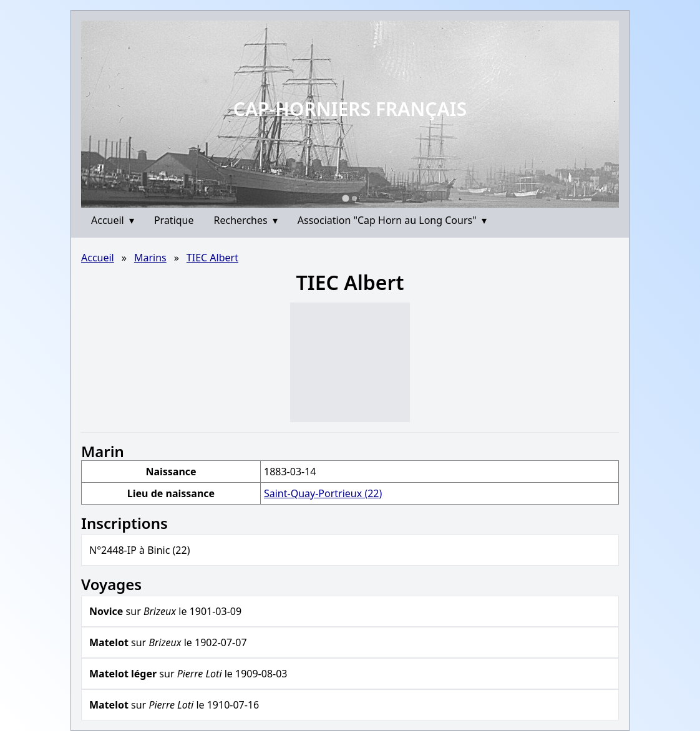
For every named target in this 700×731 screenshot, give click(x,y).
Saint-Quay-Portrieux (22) (323, 493)
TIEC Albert (212, 258)
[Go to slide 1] (345, 198)
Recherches (246, 220)
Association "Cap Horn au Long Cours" (392, 220)
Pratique (174, 220)
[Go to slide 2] (354, 198)
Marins (150, 258)
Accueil (113, 220)
